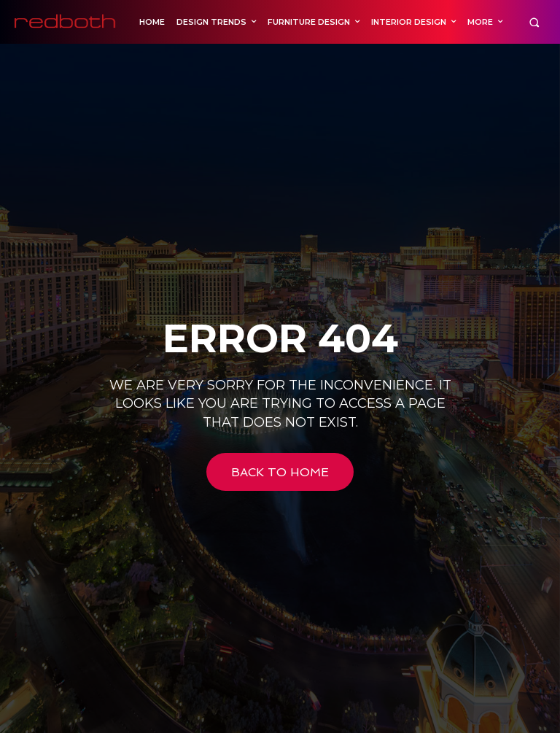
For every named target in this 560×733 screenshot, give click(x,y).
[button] (534, 22)
